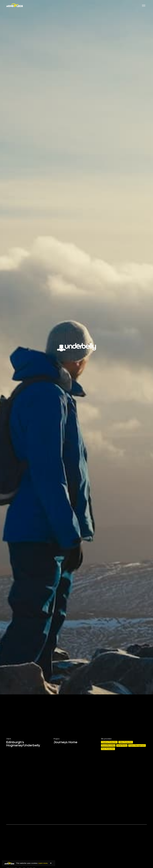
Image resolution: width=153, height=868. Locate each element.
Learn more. (43, 863)
